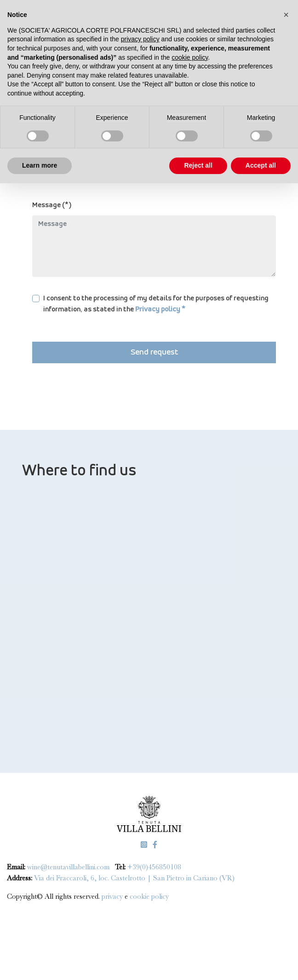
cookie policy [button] (190, 57)
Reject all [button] (198, 165)
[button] (286, 15)
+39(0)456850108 (154, 867)
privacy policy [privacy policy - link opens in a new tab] (140, 39)
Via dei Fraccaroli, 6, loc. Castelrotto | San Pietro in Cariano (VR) (134, 878)
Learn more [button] (40, 165)
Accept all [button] (261, 165)
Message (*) (52, 205)
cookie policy (149, 896)
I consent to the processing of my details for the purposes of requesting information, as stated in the (156, 304)
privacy (113, 896)
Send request (154, 352)
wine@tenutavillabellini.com (68, 867)
